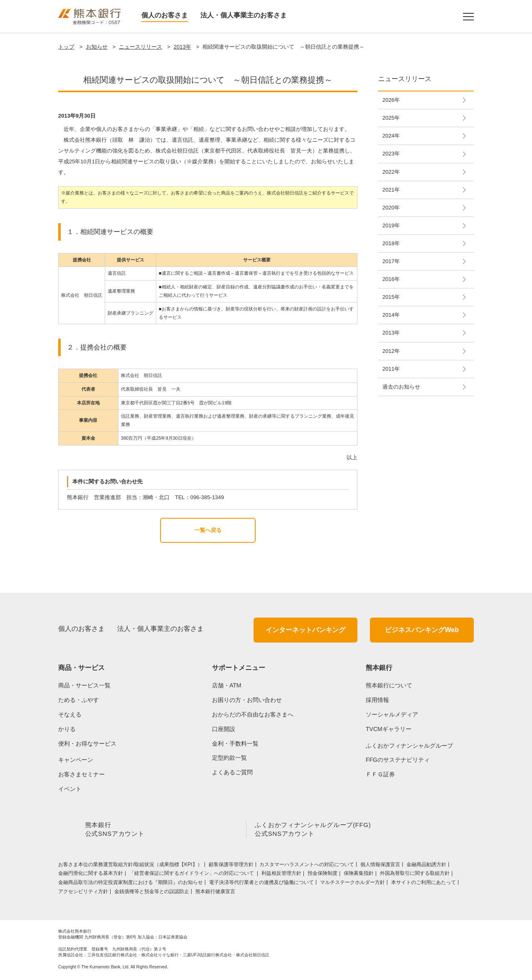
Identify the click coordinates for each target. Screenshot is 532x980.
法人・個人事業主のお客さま (244, 15)
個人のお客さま (165, 15)
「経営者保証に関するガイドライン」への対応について (192, 875)
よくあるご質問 (232, 772)
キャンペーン (76, 760)
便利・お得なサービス (87, 744)
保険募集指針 (359, 875)
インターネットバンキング (305, 630)
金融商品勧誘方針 (426, 866)
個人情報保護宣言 (380, 866)
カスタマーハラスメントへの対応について (307, 866)
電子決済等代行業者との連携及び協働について (261, 884)
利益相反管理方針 (281, 875)
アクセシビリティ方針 (83, 893)
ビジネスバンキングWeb (422, 630)
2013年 (182, 47)
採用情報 (377, 700)
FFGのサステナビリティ (398, 760)
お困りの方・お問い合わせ (247, 700)
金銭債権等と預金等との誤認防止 (152, 893)
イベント (70, 789)
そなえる (70, 714)
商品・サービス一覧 (84, 685)
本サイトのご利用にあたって (424, 884)
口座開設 (224, 729)
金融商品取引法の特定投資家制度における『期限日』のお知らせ (131, 884)
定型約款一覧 (229, 758)
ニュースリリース (140, 47)
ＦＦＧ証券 (380, 774)
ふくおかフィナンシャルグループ (409, 746)
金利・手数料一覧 (235, 744)
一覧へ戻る (208, 530)
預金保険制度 (323, 875)
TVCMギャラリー (389, 729)
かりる (67, 729)
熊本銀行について (389, 685)
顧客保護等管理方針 (231, 866)
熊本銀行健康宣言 (215, 893)
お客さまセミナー (81, 774)
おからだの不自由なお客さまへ (253, 714)
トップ (66, 47)
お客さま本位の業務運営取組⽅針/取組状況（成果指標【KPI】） (130, 866)
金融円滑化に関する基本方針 (91, 875)
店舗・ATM (227, 685)
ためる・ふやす (79, 700)
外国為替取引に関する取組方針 (415, 875)
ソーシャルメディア (392, 714)
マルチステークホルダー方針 (352, 884)
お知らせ (97, 47)
